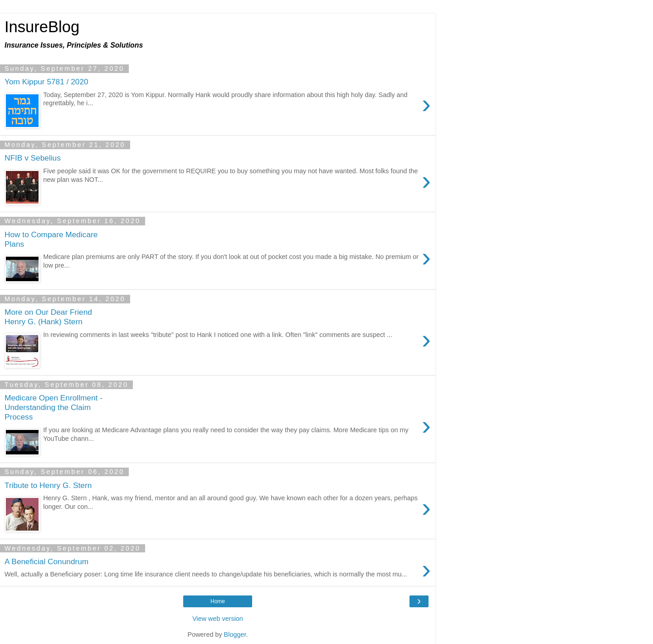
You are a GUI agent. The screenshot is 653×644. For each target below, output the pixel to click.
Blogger (235, 634)
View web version (218, 619)
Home (218, 601)
